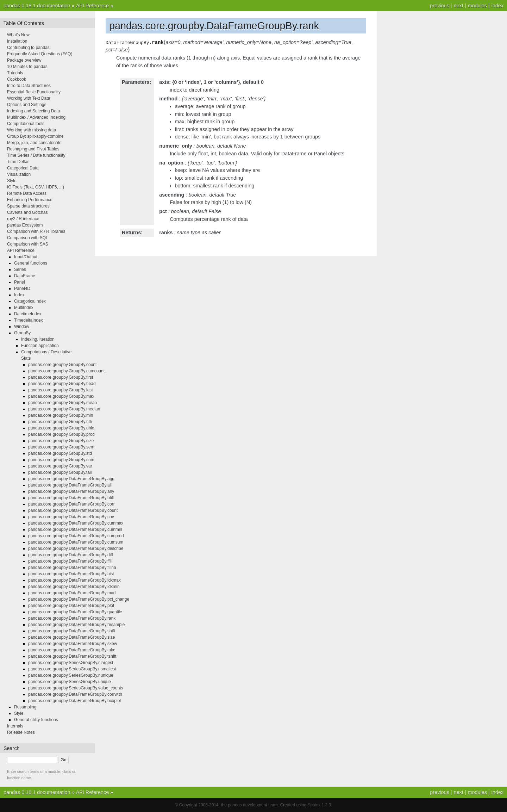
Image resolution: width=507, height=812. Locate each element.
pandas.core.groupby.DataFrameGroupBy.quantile (75, 612)
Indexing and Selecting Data (33, 111)
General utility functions (36, 720)
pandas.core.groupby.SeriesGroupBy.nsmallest (72, 669)
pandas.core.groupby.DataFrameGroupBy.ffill (70, 561)
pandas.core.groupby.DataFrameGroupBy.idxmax (74, 580)
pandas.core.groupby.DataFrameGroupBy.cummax (76, 523)
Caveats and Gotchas (27, 212)
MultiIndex (24, 308)
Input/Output (26, 257)
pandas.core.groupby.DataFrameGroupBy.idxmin (74, 587)
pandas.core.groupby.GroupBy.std (60, 453)
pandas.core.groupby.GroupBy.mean (62, 403)
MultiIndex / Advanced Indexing (36, 117)
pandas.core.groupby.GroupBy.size (61, 441)
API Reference (93, 6)
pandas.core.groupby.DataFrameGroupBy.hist (71, 574)
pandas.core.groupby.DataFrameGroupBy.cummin (75, 529)
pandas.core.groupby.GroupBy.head (62, 384)
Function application (40, 346)
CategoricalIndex (30, 301)
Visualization (19, 174)
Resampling (25, 707)
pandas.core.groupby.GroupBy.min (61, 415)
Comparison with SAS (28, 244)
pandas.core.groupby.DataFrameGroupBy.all (70, 485)
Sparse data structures (28, 206)
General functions (31, 263)
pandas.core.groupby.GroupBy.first (61, 377)
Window (22, 327)
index (497, 6)
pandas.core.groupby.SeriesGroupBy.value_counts (76, 688)
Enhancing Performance (30, 200)
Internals (15, 726)
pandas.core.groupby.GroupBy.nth (60, 422)
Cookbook (17, 79)
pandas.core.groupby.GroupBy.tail (60, 472)
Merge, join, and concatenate (34, 143)
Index (19, 295)
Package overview (24, 60)
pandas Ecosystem (25, 225)
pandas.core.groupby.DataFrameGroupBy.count (73, 510)
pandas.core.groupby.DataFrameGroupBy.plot (71, 606)
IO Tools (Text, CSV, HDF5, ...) (36, 187)
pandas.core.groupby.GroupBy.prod (61, 434)
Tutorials (15, 73)
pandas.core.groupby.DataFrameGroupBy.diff (71, 555)
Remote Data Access (27, 193)
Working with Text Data (29, 98)
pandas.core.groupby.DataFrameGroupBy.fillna (72, 568)
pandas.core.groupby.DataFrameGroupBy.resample (76, 625)
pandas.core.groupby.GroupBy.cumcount (66, 371)
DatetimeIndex (28, 314)
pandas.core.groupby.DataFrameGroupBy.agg (71, 479)
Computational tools (26, 124)
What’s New (18, 35)
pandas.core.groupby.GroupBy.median (64, 409)
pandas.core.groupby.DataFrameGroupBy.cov (71, 517)
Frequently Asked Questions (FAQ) (40, 54)
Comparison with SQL (28, 238)
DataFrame (25, 276)
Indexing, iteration (38, 339)
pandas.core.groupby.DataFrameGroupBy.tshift (72, 656)
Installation (17, 41)
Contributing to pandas (28, 48)
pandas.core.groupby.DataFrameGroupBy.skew (73, 644)
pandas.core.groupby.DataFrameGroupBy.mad (72, 593)
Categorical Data (23, 168)
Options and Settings (27, 105)
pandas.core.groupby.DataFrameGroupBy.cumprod (76, 536)
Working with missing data (32, 130)
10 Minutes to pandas (27, 67)
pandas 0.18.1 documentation (37, 6)
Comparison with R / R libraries (36, 231)
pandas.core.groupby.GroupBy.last (61, 390)
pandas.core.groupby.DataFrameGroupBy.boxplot (75, 701)
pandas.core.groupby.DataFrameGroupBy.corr (71, 504)
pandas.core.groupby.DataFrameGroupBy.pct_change (79, 599)
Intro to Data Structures (29, 86)
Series (20, 269)
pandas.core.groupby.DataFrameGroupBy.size (71, 637)
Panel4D (22, 289)
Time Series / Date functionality (36, 155)
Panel (20, 282)
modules (477, 6)
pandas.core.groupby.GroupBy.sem (61, 447)
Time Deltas (18, 162)
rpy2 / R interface (23, 219)
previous (439, 6)
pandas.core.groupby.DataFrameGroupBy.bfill (71, 498)
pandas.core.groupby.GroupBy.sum (61, 460)
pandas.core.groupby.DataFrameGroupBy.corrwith (75, 694)
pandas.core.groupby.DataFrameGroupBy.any (71, 491)
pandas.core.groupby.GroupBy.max (61, 396)
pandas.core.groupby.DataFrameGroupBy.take (72, 650)
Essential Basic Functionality (34, 92)
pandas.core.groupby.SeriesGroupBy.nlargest (71, 663)
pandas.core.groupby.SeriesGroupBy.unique (70, 682)
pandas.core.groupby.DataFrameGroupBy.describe (76, 548)
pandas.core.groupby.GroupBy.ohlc (61, 428)
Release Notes (21, 732)
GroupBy (22, 333)
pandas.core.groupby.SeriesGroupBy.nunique (71, 675)
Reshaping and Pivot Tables (33, 149)
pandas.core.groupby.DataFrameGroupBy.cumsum (76, 542)
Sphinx (314, 805)
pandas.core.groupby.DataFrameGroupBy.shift (72, 631)
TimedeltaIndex (29, 320)
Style (12, 181)
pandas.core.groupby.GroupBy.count (62, 365)
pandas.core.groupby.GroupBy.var (60, 466)
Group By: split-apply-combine (35, 136)
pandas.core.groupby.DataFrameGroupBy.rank (72, 618)
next (458, 6)
